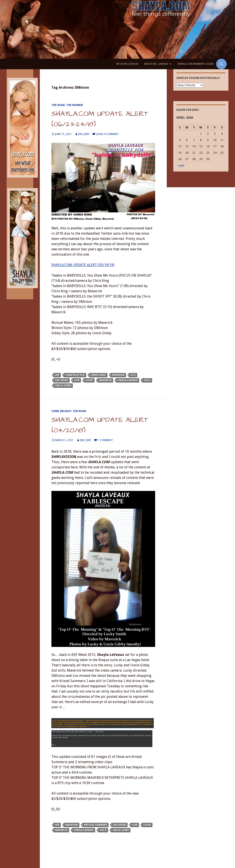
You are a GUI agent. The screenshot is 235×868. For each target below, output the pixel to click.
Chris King (98, 375)
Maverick (105, 380)
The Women (75, 105)
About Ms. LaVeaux (156, 64)
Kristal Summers (96, 825)
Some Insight (61, 411)
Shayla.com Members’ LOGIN (195, 64)
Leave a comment (107, 134)
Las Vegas (62, 380)
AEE (57, 375)
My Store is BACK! (127, 64)
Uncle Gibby (63, 385)
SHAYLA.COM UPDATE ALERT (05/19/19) (83, 265)
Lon (77, 380)
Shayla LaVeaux (128, 380)
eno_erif (84, 134)
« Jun (181, 165)
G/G (133, 375)
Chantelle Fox (75, 375)
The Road (58, 105)
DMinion (118, 375)
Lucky (89, 380)
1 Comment (105, 440)
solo (147, 380)
